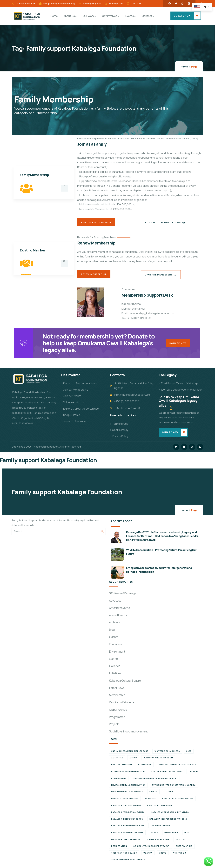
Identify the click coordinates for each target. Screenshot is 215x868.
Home (184, 67)
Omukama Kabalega (121, 705)
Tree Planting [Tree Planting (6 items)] (184, 849)
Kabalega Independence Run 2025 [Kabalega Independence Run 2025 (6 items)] (168, 822)
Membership (117, 698)
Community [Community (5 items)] (145, 767)
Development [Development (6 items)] (119, 781)
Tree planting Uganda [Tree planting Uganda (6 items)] (124, 856)
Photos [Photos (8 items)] (180, 842)
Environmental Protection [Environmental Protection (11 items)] (127, 794)
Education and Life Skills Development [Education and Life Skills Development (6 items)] (155, 781)
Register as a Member (98, 223)
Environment (117, 654)
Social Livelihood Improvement (128, 734)
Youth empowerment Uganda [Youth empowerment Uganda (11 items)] (128, 862)
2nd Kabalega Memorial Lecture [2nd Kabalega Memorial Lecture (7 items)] (130, 754)
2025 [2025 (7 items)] (189, 754)
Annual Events (118, 618)
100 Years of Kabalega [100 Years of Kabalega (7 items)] (167, 754)
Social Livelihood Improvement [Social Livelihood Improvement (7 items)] (151, 849)
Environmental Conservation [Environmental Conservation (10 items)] (128, 788)
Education (115, 647)
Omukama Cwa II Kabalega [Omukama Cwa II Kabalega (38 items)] (126, 842)
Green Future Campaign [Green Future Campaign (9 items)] (125, 801)
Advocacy (115, 603)
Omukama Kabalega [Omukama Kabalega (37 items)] (158, 842)
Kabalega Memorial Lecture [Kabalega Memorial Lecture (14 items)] (127, 835)
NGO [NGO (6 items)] (187, 835)
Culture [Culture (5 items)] (193, 774)
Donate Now (182, 16)
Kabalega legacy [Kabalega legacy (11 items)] (160, 828)
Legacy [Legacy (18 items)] (154, 835)
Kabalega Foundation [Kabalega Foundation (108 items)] (160, 808)
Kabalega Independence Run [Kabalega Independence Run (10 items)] (127, 822)
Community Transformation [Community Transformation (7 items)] (128, 774)
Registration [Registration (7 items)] (119, 849)
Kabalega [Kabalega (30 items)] (150, 801)
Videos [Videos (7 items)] (163, 856)
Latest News (117, 690)
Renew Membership (95, 275)
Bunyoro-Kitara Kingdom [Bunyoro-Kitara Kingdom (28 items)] (158, 760)
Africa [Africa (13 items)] (133, 760)
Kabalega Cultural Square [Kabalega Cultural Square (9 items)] (178, 801)
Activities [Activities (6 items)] (117, 760)
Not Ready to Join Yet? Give (165, 223)
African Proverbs (120, 611)
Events (113, 661)
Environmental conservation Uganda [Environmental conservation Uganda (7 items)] (174, 788)
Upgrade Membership (161, 275)
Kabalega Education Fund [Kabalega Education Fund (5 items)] (126, 808)
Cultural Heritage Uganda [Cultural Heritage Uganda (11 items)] (167, 774)
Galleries (115, 669)
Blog (112, 632)
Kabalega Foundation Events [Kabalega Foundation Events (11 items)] (128, 815)
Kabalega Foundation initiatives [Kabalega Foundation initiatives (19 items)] (170, 815)
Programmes (117, 720)
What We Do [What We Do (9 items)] (179, 856)
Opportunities (118, 712)
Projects (114, 727)
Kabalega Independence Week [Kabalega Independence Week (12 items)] (128, 828)
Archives (115, 625)
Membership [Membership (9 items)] (171, 835)
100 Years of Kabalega (123, 596)
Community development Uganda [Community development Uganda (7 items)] (177, 767)
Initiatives (115, 676)
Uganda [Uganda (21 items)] (148, 856)
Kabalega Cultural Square (125, 683)
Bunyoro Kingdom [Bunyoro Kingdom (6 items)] (122, 767)
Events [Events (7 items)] (153, 794)
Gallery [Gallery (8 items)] (168, 794)
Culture (114, 640)
